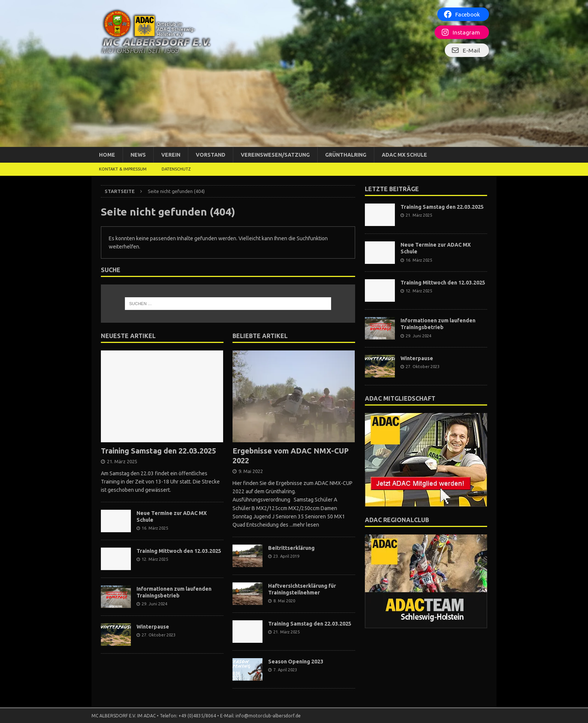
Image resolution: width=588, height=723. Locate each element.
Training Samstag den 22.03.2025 (158, 451)
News (138, 155)
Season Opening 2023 (296, 662)
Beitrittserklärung (291, 548)
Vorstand (211, 155)
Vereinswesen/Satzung (275, 155)
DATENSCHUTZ (176, 169)
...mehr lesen (304, 525)
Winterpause (153, 627)
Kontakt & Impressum (123, 169)
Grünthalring (346, 155)
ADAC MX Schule (404, 155)
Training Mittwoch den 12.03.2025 (179, 551)
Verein (171, 155)
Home (107, 155)
